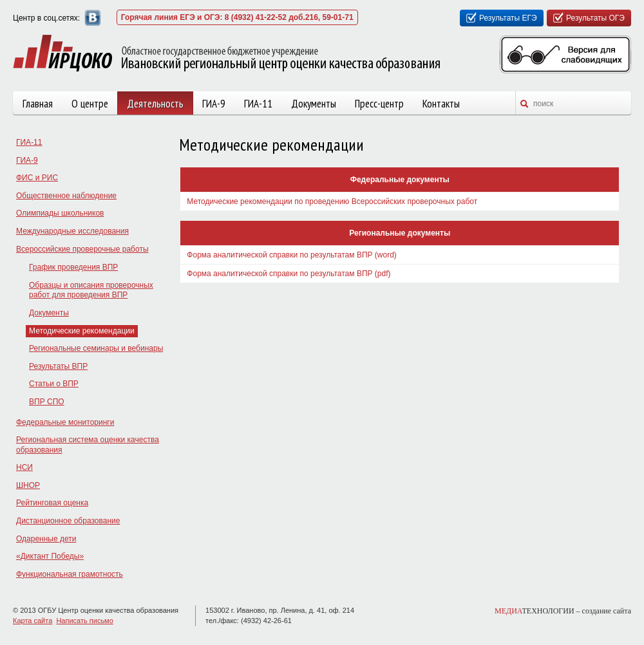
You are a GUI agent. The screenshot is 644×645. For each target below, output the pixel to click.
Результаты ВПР (58, 366)
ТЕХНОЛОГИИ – (563, 611)
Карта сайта (33, 621)
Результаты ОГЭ (595, 18)
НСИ (24, 467)
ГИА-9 (214, 104)
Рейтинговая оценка (52, 503)
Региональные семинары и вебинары (96, 348)
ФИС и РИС (37, 178)
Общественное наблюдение (66, 196)
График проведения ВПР (73, 267)
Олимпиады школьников (60, 213)
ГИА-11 (258, 104)
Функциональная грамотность (70, 574)
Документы (314, 104)
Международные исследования (72, 231)
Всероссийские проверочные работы (82, 249)
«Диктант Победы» (50, 556)
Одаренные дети (46, 539)
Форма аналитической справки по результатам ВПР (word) (292, 255)
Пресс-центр (379, 104)
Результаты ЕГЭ (508, 18)
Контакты (441, 104)
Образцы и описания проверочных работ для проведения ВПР (91, 290)
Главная (38, 104)
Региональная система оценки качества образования (88, 445)
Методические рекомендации (82, 331)
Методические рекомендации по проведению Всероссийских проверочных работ (332, 201)
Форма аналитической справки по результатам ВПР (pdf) (289, 274)
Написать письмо (84, 621)
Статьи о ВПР (54, 384)
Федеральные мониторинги (65, 422)
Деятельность (155, 104)
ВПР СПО (47, 402)
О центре (90, 104)
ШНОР (28, 485)
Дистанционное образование (68, 521)
